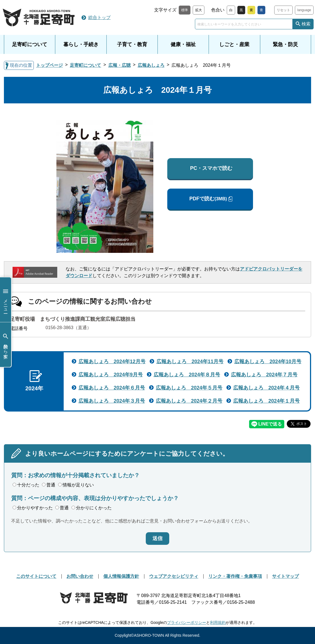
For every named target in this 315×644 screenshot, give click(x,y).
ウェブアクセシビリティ (174, 576)
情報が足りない (76, 485)
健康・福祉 (183, 44)
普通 (49, 485)
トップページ (49, 65)
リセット (283, 10)
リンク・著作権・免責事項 (235, 576)
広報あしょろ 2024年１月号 (266, 401)
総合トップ (99, 17)
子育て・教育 (132, 44)
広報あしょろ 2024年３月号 (112, 401)
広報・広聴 (120, 65)
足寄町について (30, 44)
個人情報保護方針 (121, 576)
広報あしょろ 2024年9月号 (111, 375)
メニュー (6, 300)
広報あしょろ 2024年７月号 (264, 375)
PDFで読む (208, 199)
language (304, 10)
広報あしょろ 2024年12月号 (112, 362)
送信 (157, 538)
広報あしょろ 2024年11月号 (190, 362)
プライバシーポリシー (187, 622)
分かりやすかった (33, 508)
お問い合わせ (80, 576)
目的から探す (6, 345)
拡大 (199, 10)
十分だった (26, 485)
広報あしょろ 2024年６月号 (112, 388)
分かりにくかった (92, 508)
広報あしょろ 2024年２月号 (189, 401)
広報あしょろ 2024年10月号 (268, 362)
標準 (185, 10)
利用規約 (218, 622)
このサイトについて (36, 576)
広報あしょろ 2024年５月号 (189, 388)
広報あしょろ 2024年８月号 (187, 375)
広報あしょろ (151, 65)
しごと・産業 (234, 44)
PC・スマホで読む (211, 168)
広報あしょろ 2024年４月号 (266, 388)
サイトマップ (285, 576)
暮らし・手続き (81, 44)
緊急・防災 (285, 44)
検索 (306, 24)
